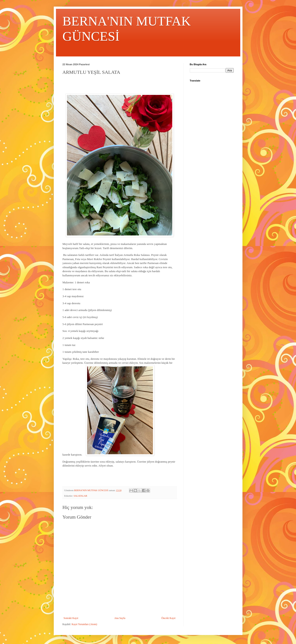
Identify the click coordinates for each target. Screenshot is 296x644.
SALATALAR (80, 496)
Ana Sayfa (120, 618)
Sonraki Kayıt (71, 618)
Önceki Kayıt (168, 618)
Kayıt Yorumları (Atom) (84, 624)
